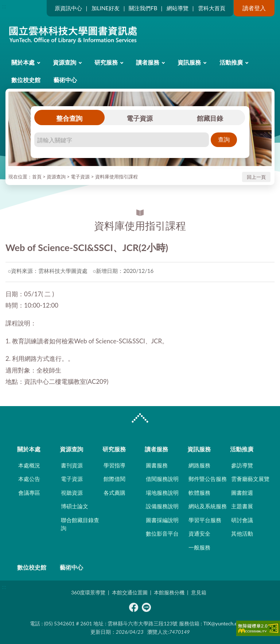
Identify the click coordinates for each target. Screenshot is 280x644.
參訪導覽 (242, 465)
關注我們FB (143, 8)
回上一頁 (256, 177)
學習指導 (114, 465)
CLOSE (140, 419)
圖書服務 (157, 465)
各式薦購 (114, 493)
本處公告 (29, 479)
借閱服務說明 (162, 479)
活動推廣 (231, 62)
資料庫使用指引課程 (116, 177)
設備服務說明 (162, 506)
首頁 (37, 177)
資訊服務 (189, 62)
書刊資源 (72, 465)
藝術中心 (65, 80)
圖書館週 (242, 493)
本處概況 (29, 465)
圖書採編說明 (162, 520)
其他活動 (242, 533)
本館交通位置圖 (130, 592)
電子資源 (140, 118)
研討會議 (242, 520)
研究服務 (106, 62)
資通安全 (199, 533)
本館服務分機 (169, 592)
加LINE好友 (106, 8)
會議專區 (29, 493)
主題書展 (242, 506)
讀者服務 (148, 62)
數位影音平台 (162, 533)
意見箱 (199, 592)
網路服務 (199, 465)
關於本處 (23, 62)
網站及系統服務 (208, 506)
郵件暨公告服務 (208, 479)
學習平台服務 (205, 520)
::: (4, 6)
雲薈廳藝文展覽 (250, 479)
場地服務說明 (162, 493)
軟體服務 (199, 493)
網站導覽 (178, 8)
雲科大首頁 (212, 8)
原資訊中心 (68, 8)
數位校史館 (26, 80)
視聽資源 (72, 493)
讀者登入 (254, 8)
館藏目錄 (210, 118)
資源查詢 (65, 62)
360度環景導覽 (88, 592)
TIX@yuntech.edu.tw (227, 623)
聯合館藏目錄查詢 (80, 524)
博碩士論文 (75, 506)
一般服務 (199, 547)
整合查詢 (69, 118)
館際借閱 (114, 479)
